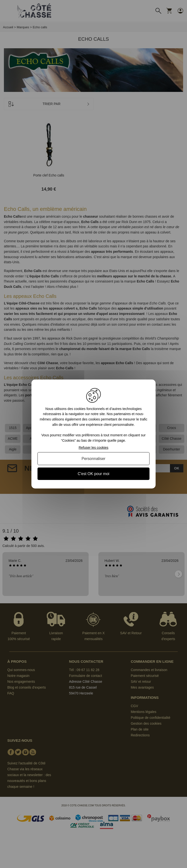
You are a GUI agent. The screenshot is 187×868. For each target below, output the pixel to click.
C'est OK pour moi (93, 474)
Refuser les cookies (93, 448)
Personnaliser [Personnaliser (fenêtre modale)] (93, 459)
